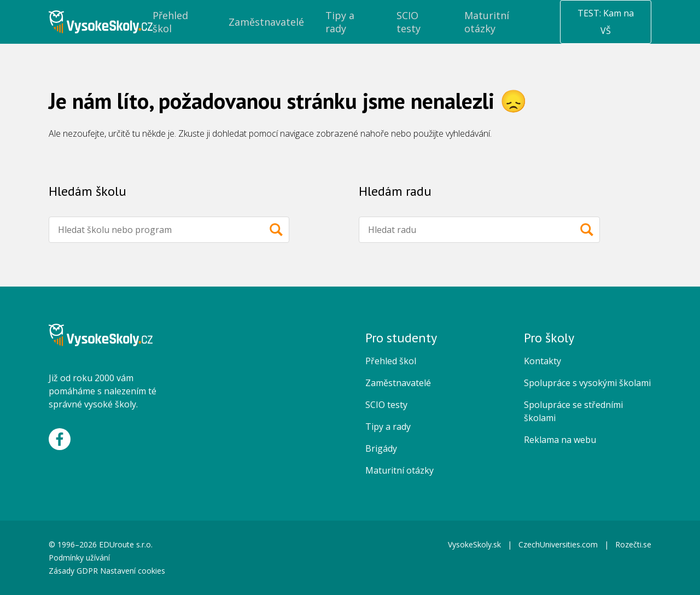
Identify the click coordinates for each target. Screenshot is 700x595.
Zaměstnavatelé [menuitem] (266, 22)
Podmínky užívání (80, 558)
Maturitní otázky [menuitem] (487, 22)
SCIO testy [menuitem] (409, 22)
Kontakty (542, 361)
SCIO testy (386, 405)
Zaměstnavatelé (398, 383)
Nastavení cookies (133, 571)
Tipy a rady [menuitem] (340, 22)
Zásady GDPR (73, 571)
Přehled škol (391, 361)
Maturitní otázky (399, 470)
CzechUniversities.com (558, 544)
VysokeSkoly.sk (474, 544)
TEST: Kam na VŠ (606, 22)
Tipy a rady (388, 427)
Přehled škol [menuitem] (170, 22)
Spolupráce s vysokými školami (587, 383)
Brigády (381, 448)
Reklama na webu (560, 440)
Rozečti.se (633, 544)
